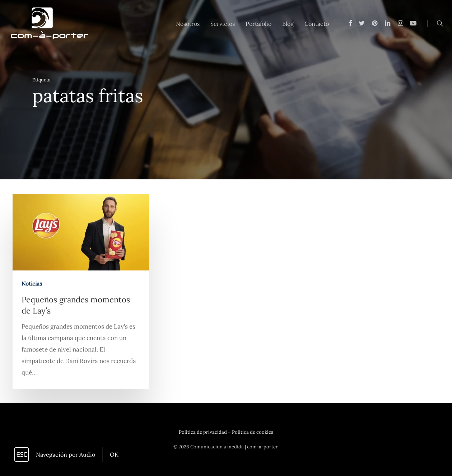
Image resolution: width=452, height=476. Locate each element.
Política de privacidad (203, 432)
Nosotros (188, 24)
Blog (288, 24)
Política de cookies (253, 432)
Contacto (317, 24)
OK (114, 454)
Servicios (223, 24)
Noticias (32, 284)
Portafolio (258, 24)
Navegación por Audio (66, 454)
